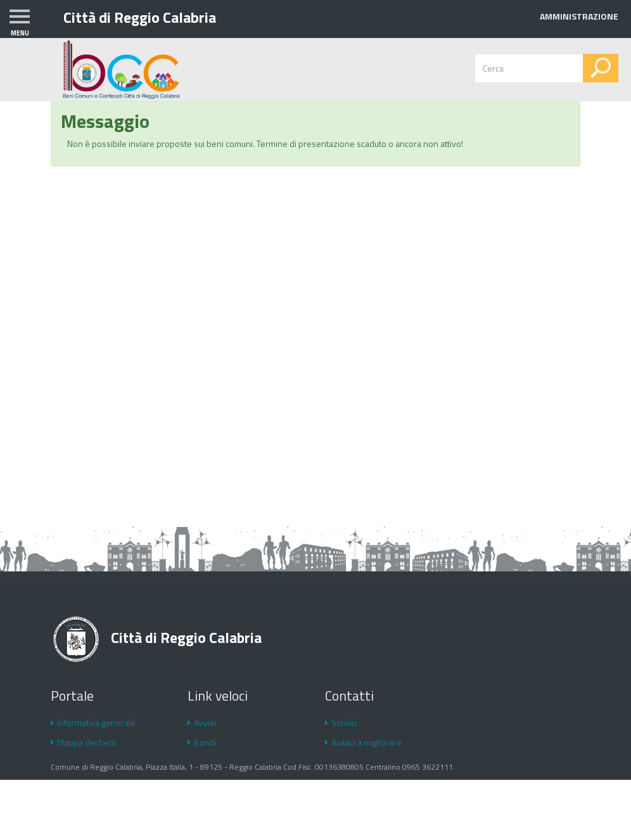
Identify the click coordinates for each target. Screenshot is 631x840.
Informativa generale (93, 722)
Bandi (202, 742)
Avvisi (202, 722)
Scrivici (341, 722)
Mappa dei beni (83, 742)
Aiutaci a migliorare (363, 742)
